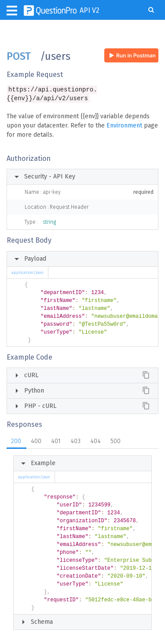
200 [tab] (16, 442)
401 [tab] (56, 442)
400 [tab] (36, 442)
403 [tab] (75, 442)
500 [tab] (115, 442)
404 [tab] (95, 442)
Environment (124, 126)
